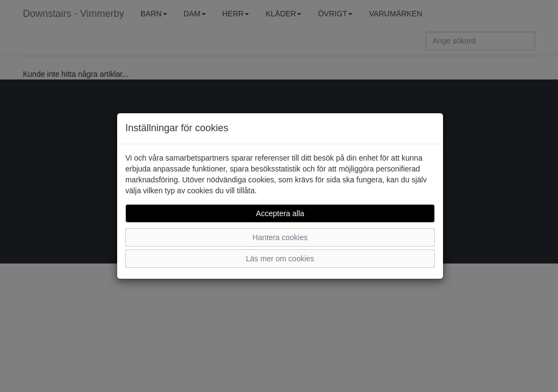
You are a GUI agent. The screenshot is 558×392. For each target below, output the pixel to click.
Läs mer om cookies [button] (280, 259)
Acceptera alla (280, 213)
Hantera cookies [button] (280, 237)
